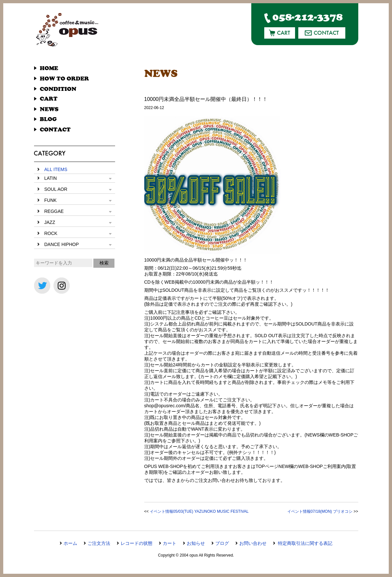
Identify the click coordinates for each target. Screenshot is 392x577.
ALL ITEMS (56, 169)
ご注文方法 (99, 543)
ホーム (70, 543)
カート (170, 543)
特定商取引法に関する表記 (305, 543)
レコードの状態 (137, 543)
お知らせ (196, 543)
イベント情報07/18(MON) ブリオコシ (320, 511)
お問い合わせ (253, 543)
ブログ (222, 543)
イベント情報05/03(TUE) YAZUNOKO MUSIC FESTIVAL (199, 511)
